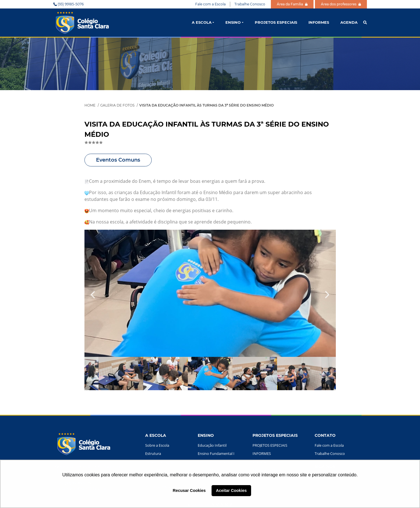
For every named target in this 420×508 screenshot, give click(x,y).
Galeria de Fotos (117, 105)
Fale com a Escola (210, 4)
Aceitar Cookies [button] (231, 490)
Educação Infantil (212, 445)
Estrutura (153, 453)
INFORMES (319, 22)
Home (90, 105)
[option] (210, 293)
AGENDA (349, 22)
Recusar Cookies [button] (189, 490)
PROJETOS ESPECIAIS (276, 22)
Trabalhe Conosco (250, 4)
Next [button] (327, 293)
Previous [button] (93, 296)
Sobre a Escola (157, 445)
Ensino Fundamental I (216, 453)
